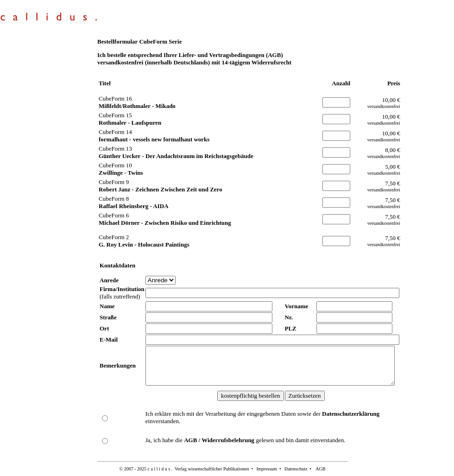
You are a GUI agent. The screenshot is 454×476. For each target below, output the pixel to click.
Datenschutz (296, 469)
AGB (320, 469)
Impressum (266, 469)
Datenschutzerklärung (351, 414)
